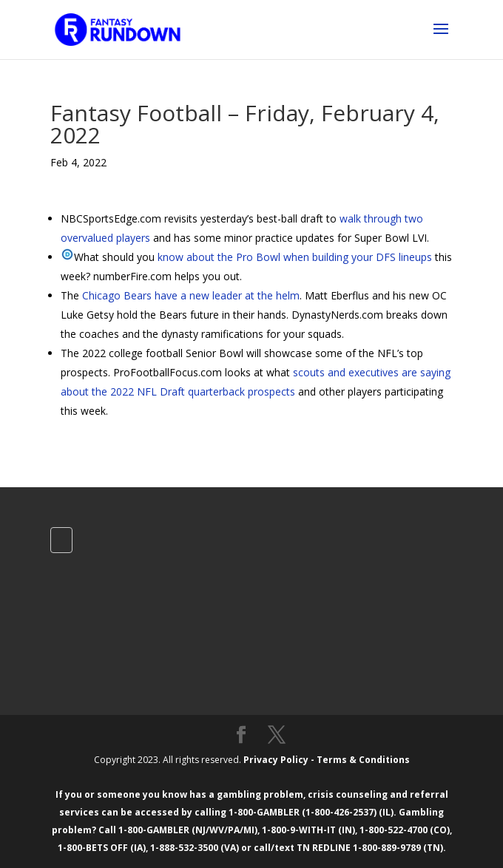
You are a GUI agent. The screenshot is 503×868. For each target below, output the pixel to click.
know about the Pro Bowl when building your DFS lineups (295, 257)
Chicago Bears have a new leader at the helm (191, 295)
